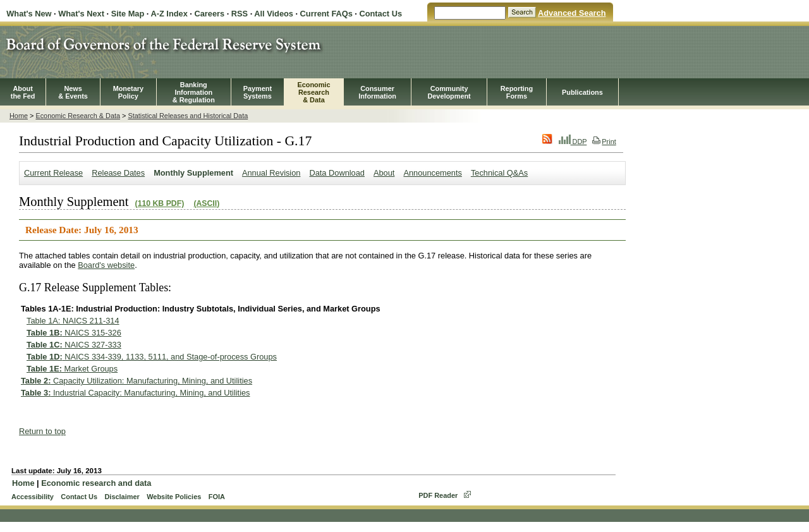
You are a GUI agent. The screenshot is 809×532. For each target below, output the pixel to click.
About (384, 173)
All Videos (274, 14)
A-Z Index (169, 14)
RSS (240, 14)
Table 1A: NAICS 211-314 (73, 321)
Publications (582, 92)
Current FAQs (326, 14)
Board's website (106, 265)
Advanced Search (572, 13)
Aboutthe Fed (23, 92)
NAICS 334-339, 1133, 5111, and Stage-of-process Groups (152, 357)
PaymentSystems (258, 92)
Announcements (432, 173)
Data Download (337, 173)
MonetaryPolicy (128, 92)
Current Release (53, 173)
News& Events (73, 92)
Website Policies (174, 497)
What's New (29, 14)
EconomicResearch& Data (313, 92)
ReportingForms (517, 92)
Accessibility (33, 497)
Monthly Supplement (193, 173)
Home (19, 116)
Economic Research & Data (78, 116)
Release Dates (118, 173)
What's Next (81, 14)
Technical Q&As (499, 173)
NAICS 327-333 (74, 345)
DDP (573, 142)
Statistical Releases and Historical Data (188, 116)
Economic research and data (96, 483)
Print (604, 142)
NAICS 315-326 (74, 333)
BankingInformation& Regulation (194, 92)
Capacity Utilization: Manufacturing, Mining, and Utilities (137, 381)
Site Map (128, 14)
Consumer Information (377, 92)
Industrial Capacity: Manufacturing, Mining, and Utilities (136, 393)
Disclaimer (122, 497)
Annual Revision (271, 173)
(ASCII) (206, 203)
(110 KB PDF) (160, 203)
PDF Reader (438, 495)
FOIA (217, 497)
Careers (209, 14)
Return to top (42, 431)
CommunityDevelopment (449, 92)
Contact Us (380, 14)
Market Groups (72, 369)
